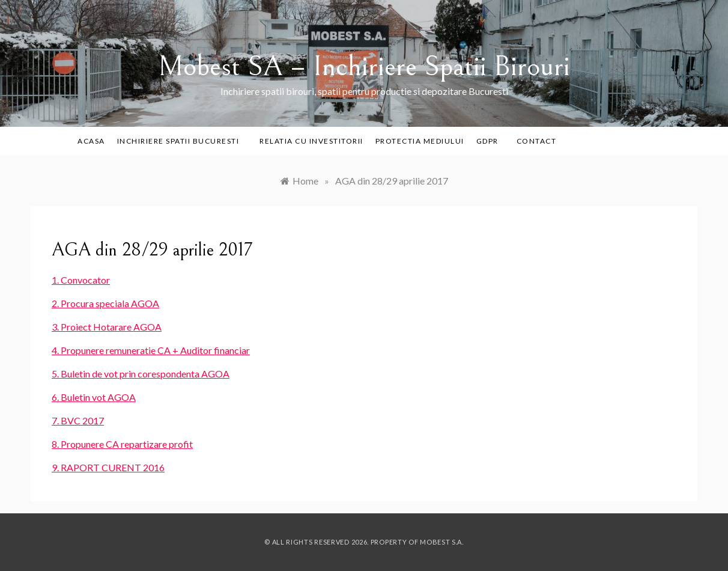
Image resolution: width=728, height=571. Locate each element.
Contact (537, 141)
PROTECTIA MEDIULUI (420, 141)
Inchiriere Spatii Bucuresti (183, 141)
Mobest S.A (441, 542)
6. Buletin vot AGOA (94, 397)
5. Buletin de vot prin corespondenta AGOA (141, 374)
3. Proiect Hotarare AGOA (107, 327)
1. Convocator (81, 280)
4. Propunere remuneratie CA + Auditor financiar (151, 350)
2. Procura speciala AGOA (105, 303)
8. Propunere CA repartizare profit (122, 444)
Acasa (91, 141)
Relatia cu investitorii (311, 141)
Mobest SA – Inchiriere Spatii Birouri (364, 66)
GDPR (487, 141)
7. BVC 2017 (78, 420)
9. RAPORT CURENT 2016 (108, 467)
